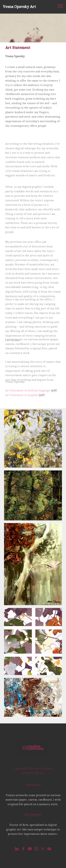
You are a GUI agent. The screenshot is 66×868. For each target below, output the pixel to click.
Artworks (33, 787)
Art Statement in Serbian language (28, 393)
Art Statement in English (22, 398)
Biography (33, 817)
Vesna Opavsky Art (19, 7)
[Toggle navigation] (60, 6)
